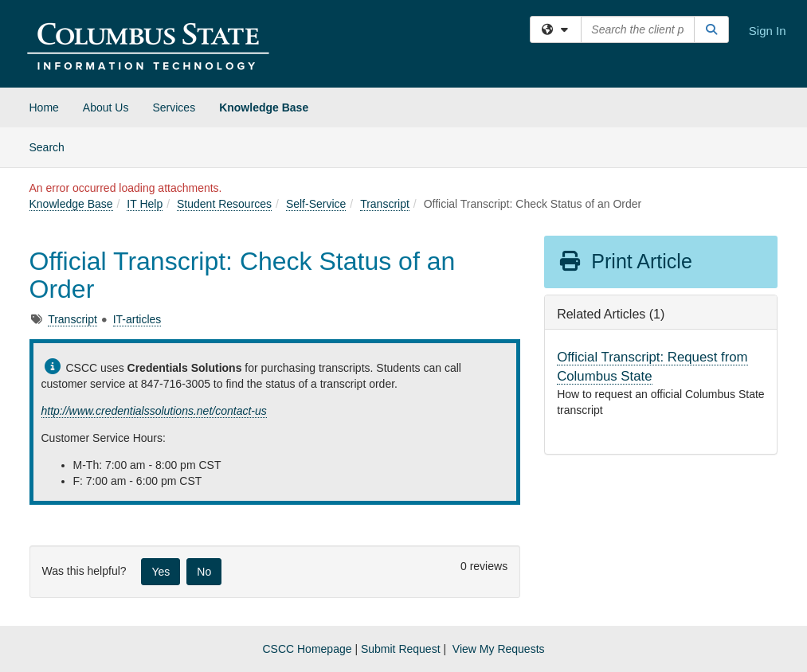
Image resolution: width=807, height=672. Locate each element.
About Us (106, 107)
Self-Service (316, 204)
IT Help (145, 204)
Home (44, 107)
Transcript (385, 204)
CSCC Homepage (307, 649)
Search (53, 146)
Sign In (768, 31)
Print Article (625, 261)
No (204, 572)
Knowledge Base (264, 107)
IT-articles (137, 319)
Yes (161, 572)
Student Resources (224, 204)
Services (174, 107)
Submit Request (401, 649)
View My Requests (499, 649)
